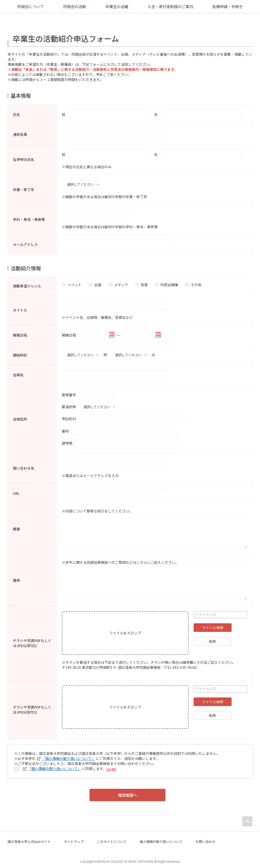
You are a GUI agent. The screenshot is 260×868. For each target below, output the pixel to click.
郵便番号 (69, 393)
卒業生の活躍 (117, 6)
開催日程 (69, 334)
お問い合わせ (206, 839)
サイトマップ (74, 839)
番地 (65, 428)
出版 (95, 284)
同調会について (31, 6)
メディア (118, 284)
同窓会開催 (166, 284)
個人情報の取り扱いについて (161, 839)
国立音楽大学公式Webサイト (29, 839)
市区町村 (69, 416)
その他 (193, 284)
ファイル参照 (213, 625)
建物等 (67, 440)
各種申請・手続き (228, 6)
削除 (213, 638)
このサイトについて (112, 839)
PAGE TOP (247, 818)
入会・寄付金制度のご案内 (170, 6)
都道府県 (69, 404)
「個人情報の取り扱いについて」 (68, 755)
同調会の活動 (75, 6)
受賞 (141, 284)
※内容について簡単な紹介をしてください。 (97, 508)
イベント (72, 284)
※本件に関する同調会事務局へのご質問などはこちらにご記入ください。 (120, 559)
